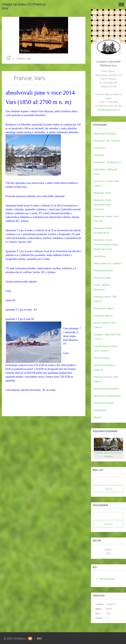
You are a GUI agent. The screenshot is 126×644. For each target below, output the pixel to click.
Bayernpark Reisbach (105, 134)
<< (98, 551)
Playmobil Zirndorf (103, 271)
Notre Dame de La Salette (107, 263)
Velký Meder (100, 410)
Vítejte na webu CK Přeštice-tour (24, 6)
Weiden (98, 417)
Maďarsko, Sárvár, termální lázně (103, 230)
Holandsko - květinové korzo (105, 172)
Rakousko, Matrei (103, 316)
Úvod (8, 58)
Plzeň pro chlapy (102, 278)
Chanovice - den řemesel (107, 141)
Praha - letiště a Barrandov (102, 287)
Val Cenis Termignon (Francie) (105, 367)
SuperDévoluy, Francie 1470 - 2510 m (106, 349)
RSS (39, 638)
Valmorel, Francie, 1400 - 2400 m (107, 379)
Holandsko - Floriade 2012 (107, 162)
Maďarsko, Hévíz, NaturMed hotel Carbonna (103, 205)
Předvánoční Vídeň (103, 308)
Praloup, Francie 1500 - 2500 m (106, 299)
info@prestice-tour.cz (109, 110)
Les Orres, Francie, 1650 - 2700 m (107, 183)
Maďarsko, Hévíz (102, 193)
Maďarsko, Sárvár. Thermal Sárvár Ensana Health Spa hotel (106, 245)
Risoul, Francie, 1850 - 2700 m (105, 325)
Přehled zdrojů (107, 579)
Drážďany (99, 155)
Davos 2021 (100, 148)
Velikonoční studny (104, 403)
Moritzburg (100, 256)
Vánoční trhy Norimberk (106, 389)
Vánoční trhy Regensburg (107, 396)
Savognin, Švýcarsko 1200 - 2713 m (107, 337)
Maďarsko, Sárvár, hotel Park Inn (106, 219)
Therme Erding (102, 358)
